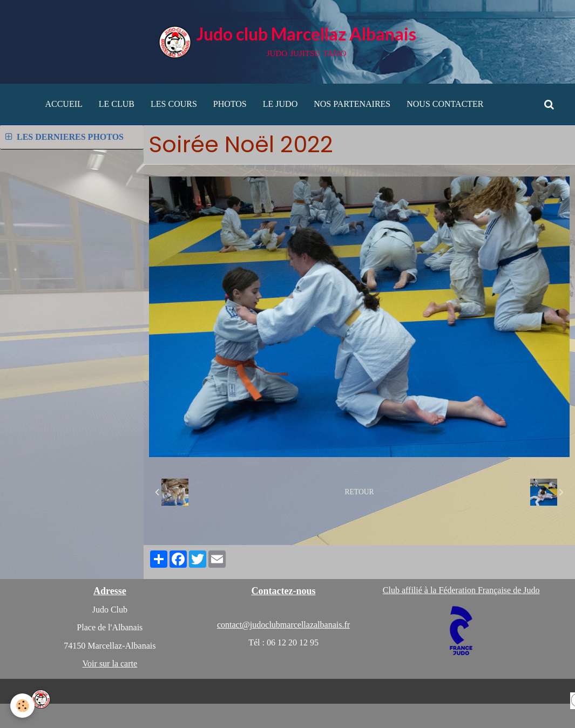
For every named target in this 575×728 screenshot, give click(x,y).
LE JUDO (280, 104)
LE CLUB (117, 104)
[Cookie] (23, 706)
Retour (360, 492)
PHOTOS (230, 104)
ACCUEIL (63, 104)
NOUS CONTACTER (445, 104)
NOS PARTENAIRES (352, 104)
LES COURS (174, 104)
